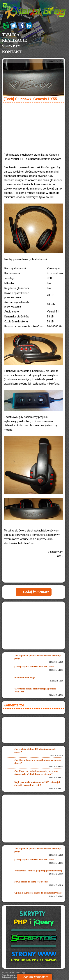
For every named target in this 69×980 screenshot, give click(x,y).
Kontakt (12, 52)
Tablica (11, 35)
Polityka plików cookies (12, 977)
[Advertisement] (34, 127)
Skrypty (11, 46)
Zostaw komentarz (36, 977)
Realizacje (14, 40)
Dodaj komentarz (36, 592)
